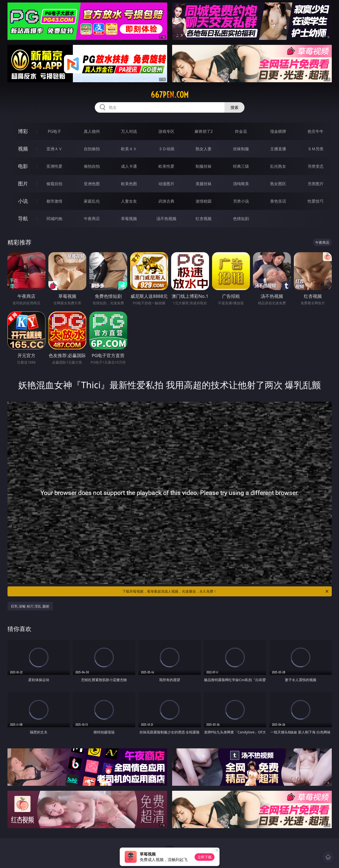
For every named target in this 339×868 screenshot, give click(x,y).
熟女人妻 (204, 149)
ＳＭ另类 (316, 149)
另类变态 (316, 166)
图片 (23, 184)
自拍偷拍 (92, 149)
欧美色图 (129, 184)
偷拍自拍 (92, 166)
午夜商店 (92, 219)
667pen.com (170, 95)
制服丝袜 (204, 166)
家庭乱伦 (92, 201)
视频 (23, 149)
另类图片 (316, 184)
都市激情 (54, 201)
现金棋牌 (278, 131)
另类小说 (241, 201)
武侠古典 (166, 201)
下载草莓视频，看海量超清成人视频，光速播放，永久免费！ (226, 591)
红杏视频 (204, 219)
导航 (23, 218)
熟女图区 (278, 184)
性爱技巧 (316, 201)
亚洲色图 (92, 184)
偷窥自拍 (54, 184)
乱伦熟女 (278, 166)
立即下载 (205, 857)
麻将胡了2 (204, 131)
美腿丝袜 (204, 184)
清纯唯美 (241, 184)
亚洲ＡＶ (54, 149)
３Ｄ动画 (166, 149)
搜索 (234, 107)
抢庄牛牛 (316, 131)
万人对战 (129, 131)
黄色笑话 (278, 201)
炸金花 (241, 131)
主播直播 (278, 149)
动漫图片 (166, 184)
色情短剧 (241, 219)
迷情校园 (204, 201)
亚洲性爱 (54, 166)
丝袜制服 (241, 149)
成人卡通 (129, 166)
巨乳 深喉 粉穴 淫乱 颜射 (30, 606)
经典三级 (241, 166)
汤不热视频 (166, 219)
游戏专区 (166, 131)
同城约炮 (54, 219)
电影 (23, 166)
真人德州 (92, 131)
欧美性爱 (166, 166)
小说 (23, 201)
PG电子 (55, 131)
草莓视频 (129, 219)
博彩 (23, 131)
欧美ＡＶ (129, 149)
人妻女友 (129, 201)
